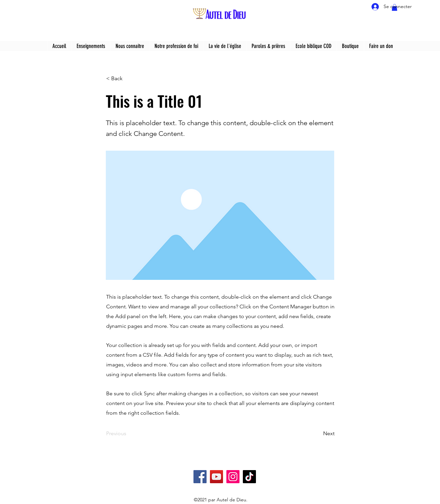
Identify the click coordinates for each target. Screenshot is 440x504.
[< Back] (128, 79)
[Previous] (128, 434)
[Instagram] (233, 477)
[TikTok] (249, 477)
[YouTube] (216, 477)
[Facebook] (200, 477)
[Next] (318, 434)
